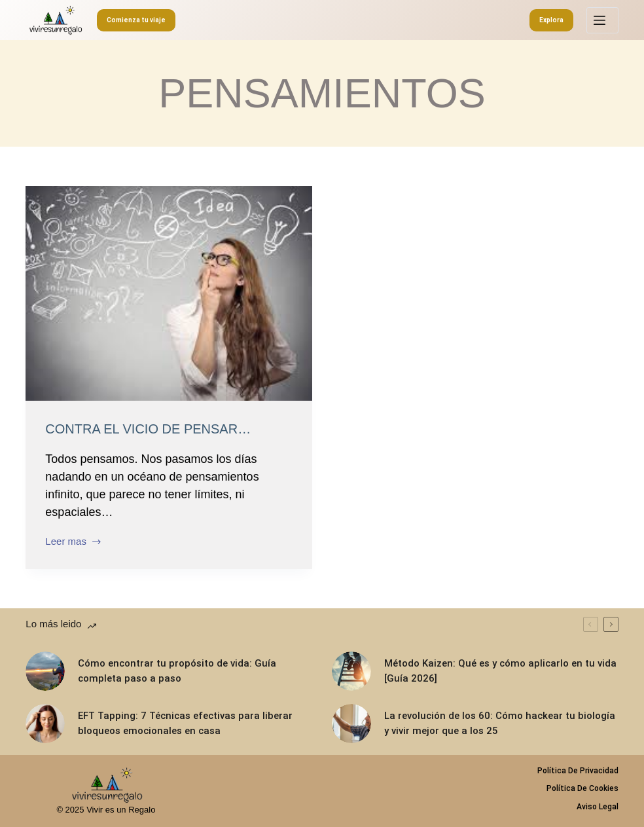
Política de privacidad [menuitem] (578, 771)
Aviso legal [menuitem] (598, 807)
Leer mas (74, 542)
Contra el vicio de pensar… (148, 429)
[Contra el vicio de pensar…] (169, 293)
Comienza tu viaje (136, 20)
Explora (551, 20)
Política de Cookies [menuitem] (582, 788)
